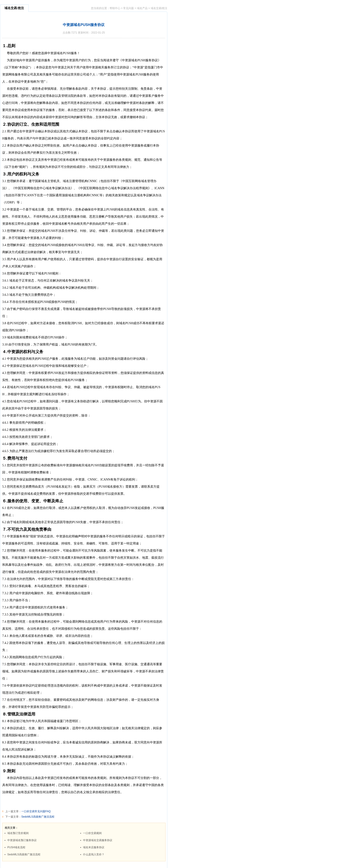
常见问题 (129, 8)
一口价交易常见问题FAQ (36, 811)
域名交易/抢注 (159, 8)
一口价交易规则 (92, 833)
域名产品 (142, 8)
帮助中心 (115, 8)
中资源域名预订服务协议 (22, 840)
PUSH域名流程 (16, 847)
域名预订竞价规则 (18, 833)
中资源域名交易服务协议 (98, 840)
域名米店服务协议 (94, 847)
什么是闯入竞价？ (94, 854)
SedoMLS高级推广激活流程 (38, 817)
